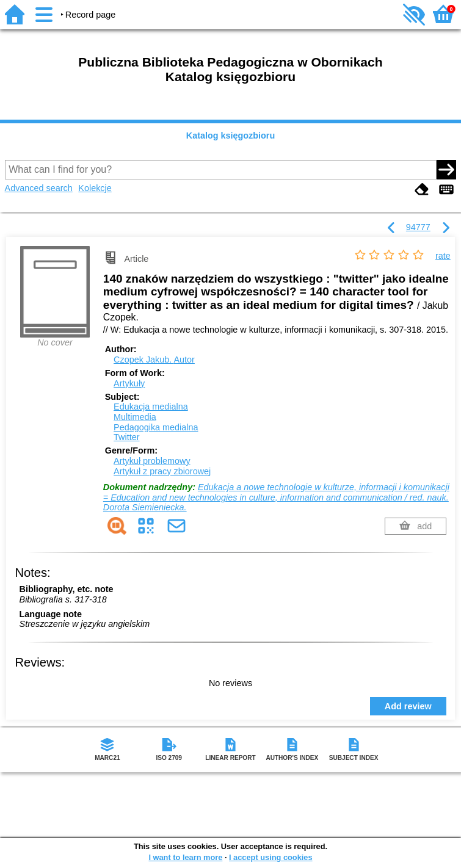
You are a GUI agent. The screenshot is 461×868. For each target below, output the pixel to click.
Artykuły (129, 383)
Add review (408, 706)
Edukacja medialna (151, 407)
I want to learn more (185, 857)
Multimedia (135, 417)
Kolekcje (95, 188)
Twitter (126, 437)
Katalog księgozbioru (231, 136)
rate (443, 256)
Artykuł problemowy (152, 461)
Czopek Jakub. (154, 360)
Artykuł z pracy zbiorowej (162, 471)
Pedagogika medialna (156, 427)
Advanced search (39, 188)
